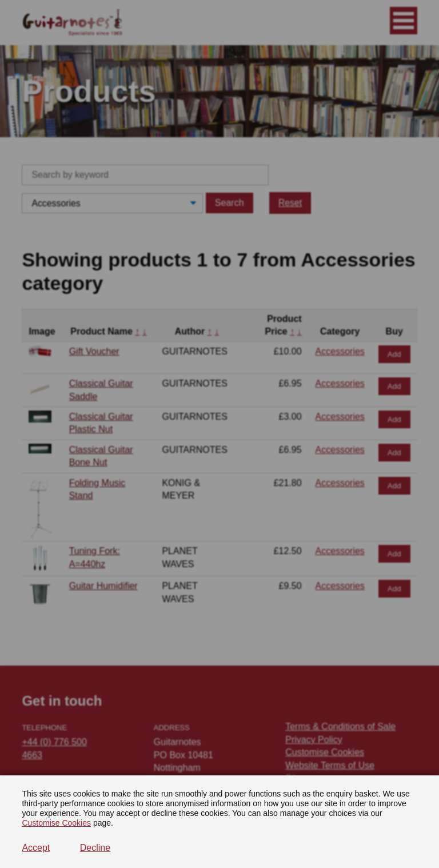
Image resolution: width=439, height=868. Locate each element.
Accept (36, 848)
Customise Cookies (56, 823)
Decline (95, 848)
